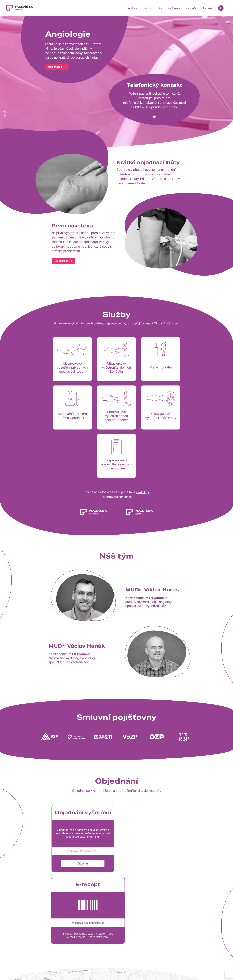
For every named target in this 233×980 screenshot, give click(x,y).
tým (160, 8)
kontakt (208, 8)
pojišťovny (174, 8)
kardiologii (143, 482)
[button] (154, 117)
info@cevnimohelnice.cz (75, 975)
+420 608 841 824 (67, 968)
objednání (192, 8)
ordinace (133, 8)
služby (148, 8)
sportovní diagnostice (117, 486)
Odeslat (83, 853)
